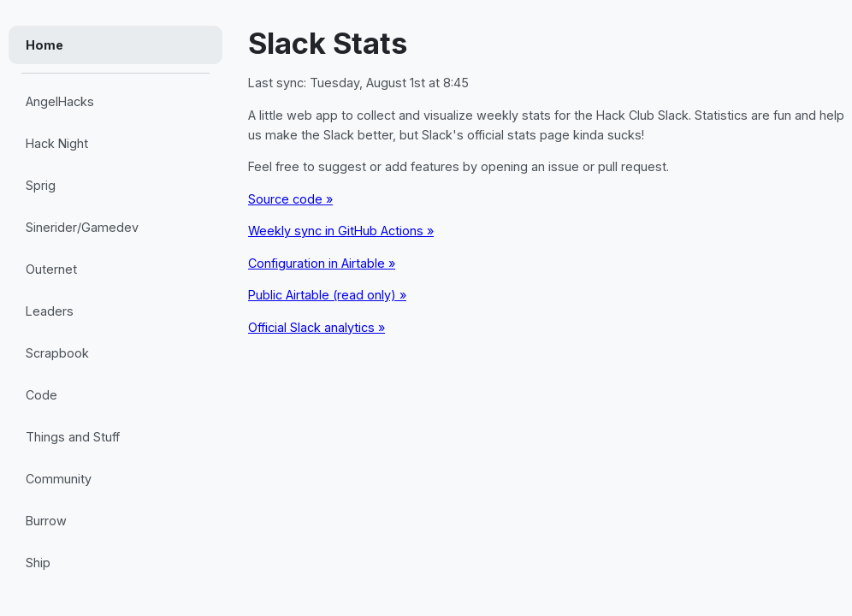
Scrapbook (57, 353)
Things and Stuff (73, 437)
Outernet (51, 269)
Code (41, 395)
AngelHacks (60, 101)
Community (59, 479)
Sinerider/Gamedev (82, 227)
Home (44, 45)
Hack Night (57, 143)
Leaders (50, 311)
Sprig (41, 185)
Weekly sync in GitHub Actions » (341, 231)
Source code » (290, 199)
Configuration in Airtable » (322, 263)
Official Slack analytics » (317, 327)
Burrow (46, 521)
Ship (38, 563)
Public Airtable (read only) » (327, 295)
